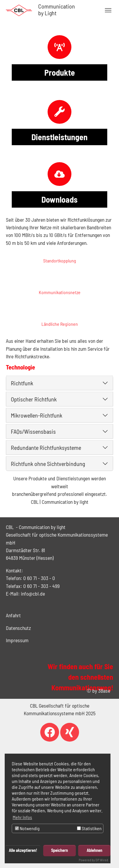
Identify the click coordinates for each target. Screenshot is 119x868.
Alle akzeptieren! (23, 850)
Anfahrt (13, 615)
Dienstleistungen (59, 137)
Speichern (59, 850)
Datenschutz (18, 628)
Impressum (17, 640)
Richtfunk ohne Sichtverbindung (48, 464)
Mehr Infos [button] (22, 817)
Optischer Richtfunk (34, 399)
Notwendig (27, 828)
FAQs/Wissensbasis (33, 431)
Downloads (59, 199)
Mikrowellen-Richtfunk (37, 415)
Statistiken (89, 828)
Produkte (60, 72)
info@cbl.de (33, 594)
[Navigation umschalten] (108, 10)
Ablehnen (94, 850)
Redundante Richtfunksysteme (46, 447)
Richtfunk (22, 383)
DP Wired (102, 860)
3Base (104, 691)
